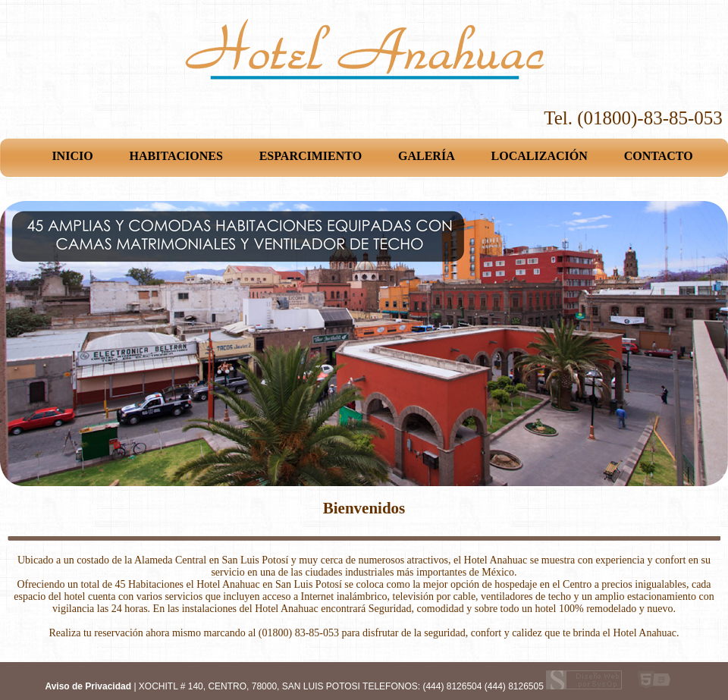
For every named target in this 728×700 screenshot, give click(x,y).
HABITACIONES (176, 156)
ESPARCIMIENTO (311, 156)
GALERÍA (427, 156)
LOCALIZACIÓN (540, 156)
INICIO (72, 156)
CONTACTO (659, 156)
